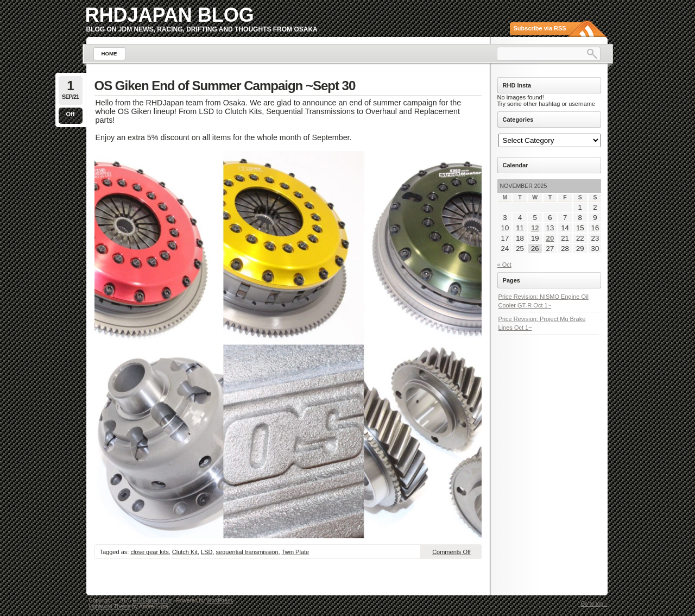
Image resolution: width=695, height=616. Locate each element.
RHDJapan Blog (170, 15)
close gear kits (149, 552)
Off (71, 114)
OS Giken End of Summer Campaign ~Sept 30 (225, 86)
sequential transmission (247, 552)
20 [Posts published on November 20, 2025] (550, 238)
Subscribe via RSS (540, 28)
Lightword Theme (110, 606)
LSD (207, 552)
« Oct (504, 265)
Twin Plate (295, 552)
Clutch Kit (185, 552)
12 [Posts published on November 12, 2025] (535, 228)
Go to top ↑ (594, 604)
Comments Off (451, 552)
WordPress (220, 601)
